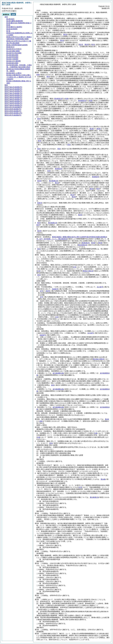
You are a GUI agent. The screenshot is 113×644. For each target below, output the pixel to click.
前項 (93, 45)
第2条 (92, 129)
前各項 (40, 203)
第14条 (103, 479)
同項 (69, 145)
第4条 (93, 243)
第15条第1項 (53, 181)
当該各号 (55, 289)
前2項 (39, 231)
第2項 (91, 189)
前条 (38, 75)
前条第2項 (58, 169)
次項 (57, 317)
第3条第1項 (58, 99)
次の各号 (100, 287)
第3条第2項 (82, 101)
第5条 (99, 129)
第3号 (48, 291)
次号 (41, 291)
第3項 (87, 45)
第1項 (65, 34)
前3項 (39, 181)
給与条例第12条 (58, 373)
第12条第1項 (94, 497)
